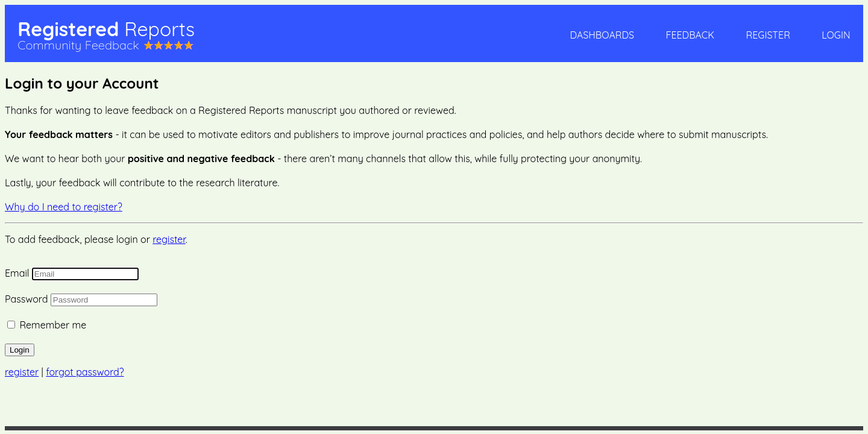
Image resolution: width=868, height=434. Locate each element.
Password (26, 299)
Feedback (690, 35)
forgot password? (85, 372)
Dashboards (602, 35)
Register (768, 35)
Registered (106, 29)
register (169, 239)
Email (17, 273)
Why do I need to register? (64, 207)
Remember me (53, 325)
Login (836, 35)
